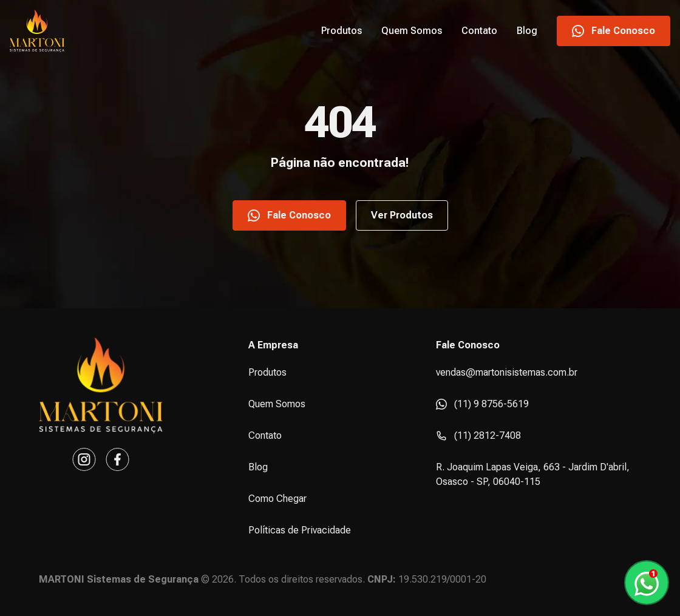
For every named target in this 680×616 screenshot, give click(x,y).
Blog (527, 31)
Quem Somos (412, 31)
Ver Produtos (402, 215)
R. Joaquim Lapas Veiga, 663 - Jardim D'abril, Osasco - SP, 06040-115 (533, 474)
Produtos (342, 31)
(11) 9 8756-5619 (482, 404)
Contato (479, 31)
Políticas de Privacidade (300, 530)
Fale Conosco (614, 31)
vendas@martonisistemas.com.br (507, 372)
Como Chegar (277, 499)
